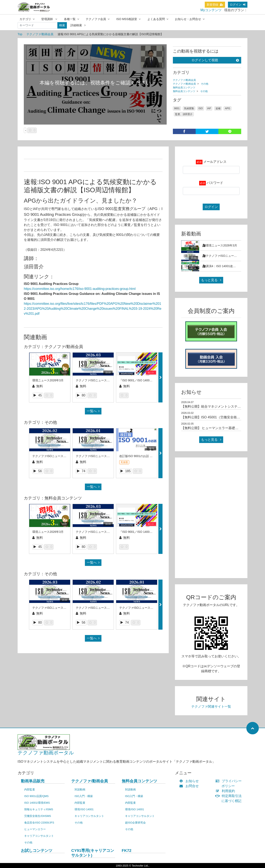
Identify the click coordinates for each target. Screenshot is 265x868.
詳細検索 (78, 25)
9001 (177, 108)
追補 (218, 108)
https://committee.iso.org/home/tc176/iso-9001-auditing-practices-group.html (80, 289)
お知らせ (190, 781)
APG (227, 108)
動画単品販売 (33, 781)
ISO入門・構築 (84, 796)
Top (20, 34)
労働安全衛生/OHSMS (38, 816)
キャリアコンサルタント (39, 836)
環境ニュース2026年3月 (48, 380)
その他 (205, 84)
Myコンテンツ (211, 10)
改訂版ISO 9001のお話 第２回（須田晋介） (148, 456)
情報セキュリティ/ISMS (39, 809)
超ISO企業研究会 (135, 823)
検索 (62, 25)
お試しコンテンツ (37, 851)
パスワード (215, 183)
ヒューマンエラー (35, 829)
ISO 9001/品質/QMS (36, 796)
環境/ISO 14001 (84, 809)
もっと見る (211, 280)
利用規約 (226, 791)
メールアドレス (215, 162)
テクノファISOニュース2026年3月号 (100, 380)
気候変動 (189, 108)
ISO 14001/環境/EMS (37, 803)
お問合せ (190, 786)
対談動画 (80, 789)
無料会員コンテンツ (184, 88)
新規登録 (215, 5)
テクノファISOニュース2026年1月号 (100, 456)
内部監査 (30, 789)
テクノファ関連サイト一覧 (211, 707)
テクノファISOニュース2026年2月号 (56, 456)
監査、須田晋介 (184, 114)
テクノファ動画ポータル (46, 753)
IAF (209, 108)
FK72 (127, 851)
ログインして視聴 (215, 60)
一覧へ (93, 411)
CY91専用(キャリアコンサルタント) (93, 853)
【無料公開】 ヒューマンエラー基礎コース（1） (217, 428)
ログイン (238, 5)
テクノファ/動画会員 (40, 34)
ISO (201, 108)
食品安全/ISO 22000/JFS (39, 823)
